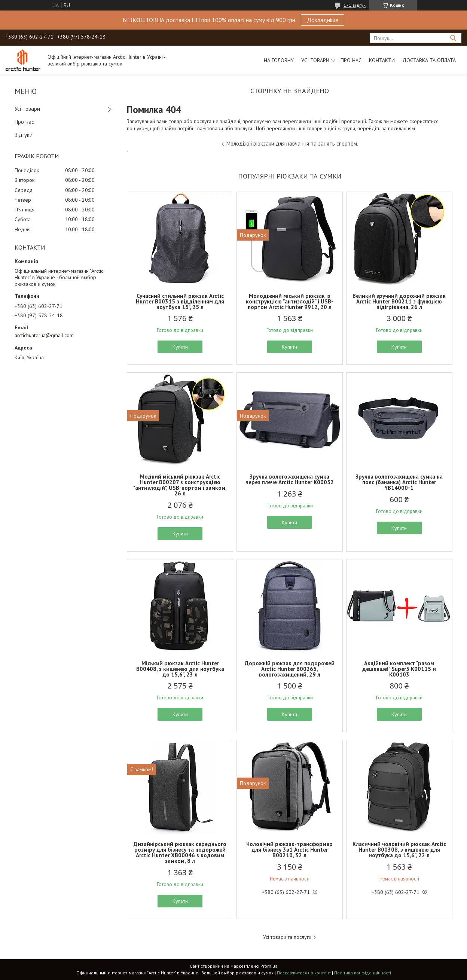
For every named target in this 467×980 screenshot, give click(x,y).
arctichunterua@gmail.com (44, 335)
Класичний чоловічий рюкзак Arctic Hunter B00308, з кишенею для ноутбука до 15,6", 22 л (399, 850)
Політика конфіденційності (363, 973)
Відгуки (24, 135)
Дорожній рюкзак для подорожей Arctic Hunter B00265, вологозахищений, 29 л (290, 669)
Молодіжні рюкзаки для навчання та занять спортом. (292, 144)
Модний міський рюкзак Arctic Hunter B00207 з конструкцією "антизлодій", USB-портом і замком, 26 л (180, 485)
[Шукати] (453, 38)
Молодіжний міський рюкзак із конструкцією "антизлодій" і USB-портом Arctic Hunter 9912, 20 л (290, 301)
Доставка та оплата (429, 60)
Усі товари (315, 60)
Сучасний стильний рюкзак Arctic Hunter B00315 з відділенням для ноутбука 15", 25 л (180, 301)
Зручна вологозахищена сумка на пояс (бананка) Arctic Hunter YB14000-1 (399, 482)
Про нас (351, 60)
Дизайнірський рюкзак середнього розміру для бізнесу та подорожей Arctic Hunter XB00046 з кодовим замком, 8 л (180, 852)
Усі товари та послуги (287, 937)
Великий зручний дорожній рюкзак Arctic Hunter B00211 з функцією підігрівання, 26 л (399, 301)
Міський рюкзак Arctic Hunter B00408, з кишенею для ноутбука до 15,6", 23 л (180, 669)
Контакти (382, 60)
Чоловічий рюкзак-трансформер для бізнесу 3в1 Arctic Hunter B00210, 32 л (289, 850)
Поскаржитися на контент (304, 973)
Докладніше (323, 20)
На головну (279, 60)
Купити (180, 347)
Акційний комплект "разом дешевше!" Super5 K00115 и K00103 (399, 669)
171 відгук (355, 5)
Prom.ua (269, 966)
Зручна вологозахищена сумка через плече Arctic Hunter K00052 (290, 479)
